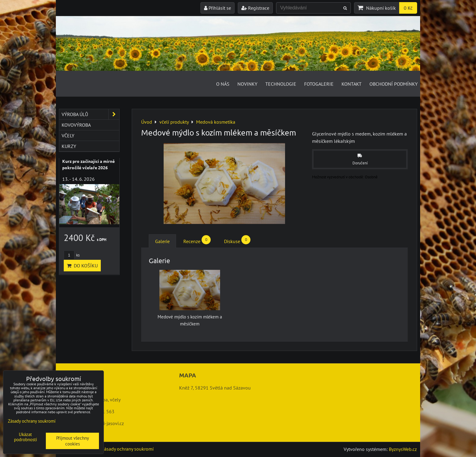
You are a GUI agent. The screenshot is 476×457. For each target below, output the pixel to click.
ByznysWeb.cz (403, 449)
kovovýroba (76, 125)
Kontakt (352, 84)
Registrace (255, 8)
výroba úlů (90, 114)
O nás (223, 84)
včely (68, 136)
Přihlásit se (218, 8)
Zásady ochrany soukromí (127, 449)
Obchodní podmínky (394, 84)
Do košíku (82, 266)
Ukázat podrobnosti (25, 437)
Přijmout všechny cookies (73, 441)
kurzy (69, 146)
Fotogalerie (319, 84)
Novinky (247, 84)
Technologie (281, 84)
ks (72, 255)
